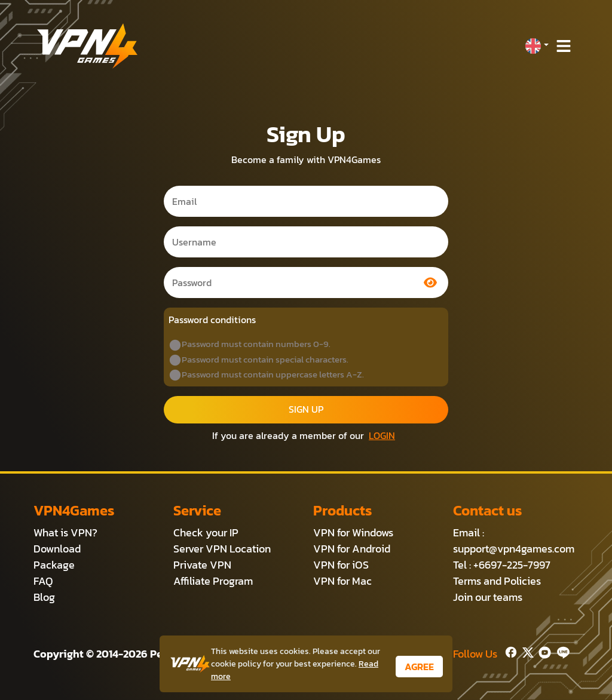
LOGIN (382, 435)
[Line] (561, 651)
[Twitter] (526, 651)
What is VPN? (65, 532)
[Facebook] (510, 651)
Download (57, 549)
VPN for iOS (341, 565)
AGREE (419, 667)
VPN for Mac (342, 581)
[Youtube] (542, 651)
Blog (44, 597)
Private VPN (202, 565)
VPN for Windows (353, 532)
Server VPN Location (222, 549)
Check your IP (206, 532)
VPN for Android (352, 549)
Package (54, 565)
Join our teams (488, 597)
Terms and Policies (497, 581)
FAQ (43, 581)
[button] (537, 46)
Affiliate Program (213, 581)
